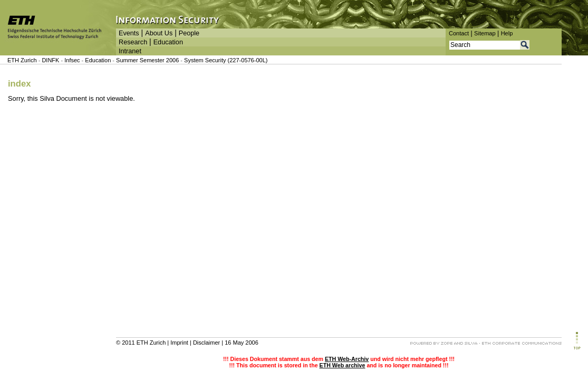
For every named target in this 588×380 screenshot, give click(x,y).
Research (133, 42)
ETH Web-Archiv (347, 359)
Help (507, 33)
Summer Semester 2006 (147, 60)
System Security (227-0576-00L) (226, 60)
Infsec (72, 60)
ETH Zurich (22, 60)
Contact (459, 33)
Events (129, 33)
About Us (159, 33)
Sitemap (485, 33)
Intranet (130, 51)
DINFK (51, 60)
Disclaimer (206, 343)
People (189, 33)
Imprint (179, 343)
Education (168, 42)
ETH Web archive (343, 365)
